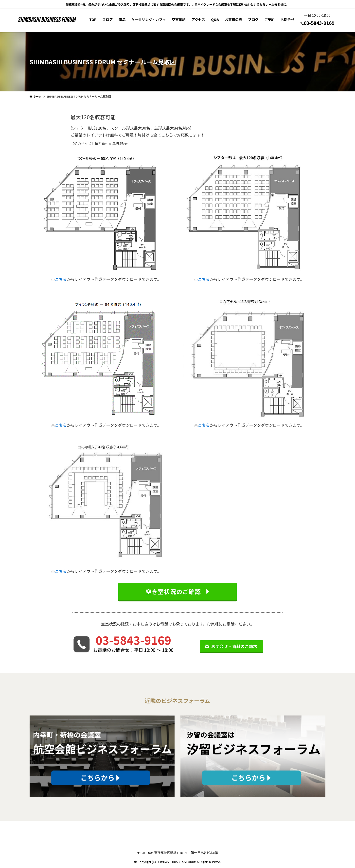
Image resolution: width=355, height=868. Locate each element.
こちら (61, 279)
